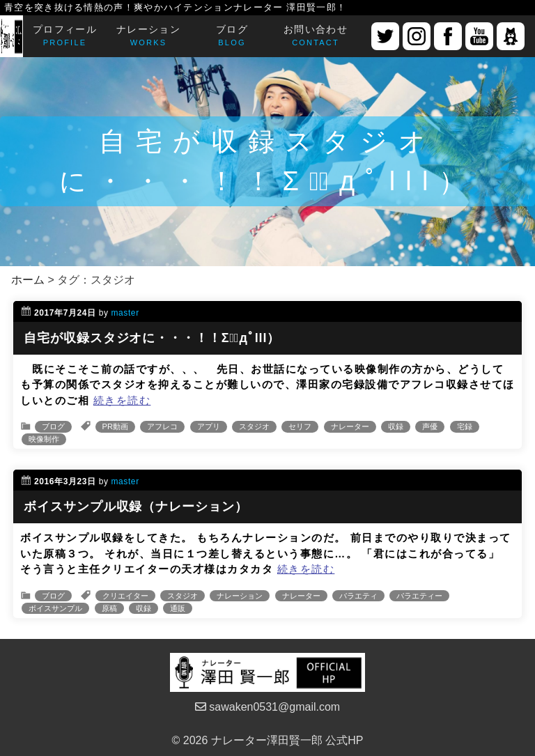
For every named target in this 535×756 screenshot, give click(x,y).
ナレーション (240, 596)
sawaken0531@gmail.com (267, 707)
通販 (178, 608)
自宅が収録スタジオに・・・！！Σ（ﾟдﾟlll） (152, 338)
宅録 (465, 426)
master (125, 313)
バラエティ (358, 596)
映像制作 (44, 439)
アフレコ (162, 426)
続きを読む (122, 400)
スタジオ (254, 426)
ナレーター (350, 426)
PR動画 (115, 426)
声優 (430, 426)
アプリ (209, 426)
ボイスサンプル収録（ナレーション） (135, 507)
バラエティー (419, 596)
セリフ (300, 426)
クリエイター (125, 596)
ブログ (53, 426)
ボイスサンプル (55, 608)
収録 (396, 426)
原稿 (109, 608)
